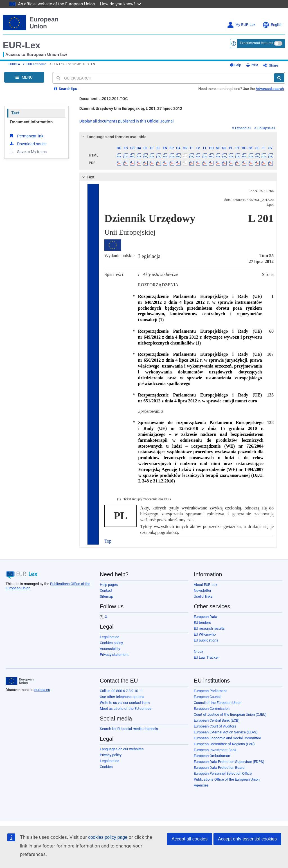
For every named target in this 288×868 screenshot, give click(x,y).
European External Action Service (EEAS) (226, 732)
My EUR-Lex (241, 25)
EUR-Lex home (36, 64)
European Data (205, 617)
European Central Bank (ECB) (217, 720)
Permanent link (26, 136)
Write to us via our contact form (125, 703)
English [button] (272, 25)
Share (271, 65)
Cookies (106, 767)
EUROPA (14, 64)
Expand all (242, 128)
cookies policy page (108, 837)
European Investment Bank (215, 750)
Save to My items (28, 151)
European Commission (212, 709)
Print (252, 65)
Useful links (203, 596)
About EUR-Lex (205, 585)
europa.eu (42, 690)
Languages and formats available (114, 137)
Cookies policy (111, 643)
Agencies (201, 785)
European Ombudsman (212, 756)
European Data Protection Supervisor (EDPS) (229, 762)
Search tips (66, 89)
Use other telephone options (122, 697)
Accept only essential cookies (247, 839)
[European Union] (20, 681)
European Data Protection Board (219, 768)
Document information (31, 122)
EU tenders (202, 623)
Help (235, 65)
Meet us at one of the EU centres (126, 709)
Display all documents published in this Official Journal (126, 121)
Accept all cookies (190, 839)
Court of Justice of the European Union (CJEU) (230, 714)
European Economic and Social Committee (227, 738)
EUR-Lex (22, 45)
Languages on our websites (122, 749)
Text (15, 113)
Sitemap (106, 596)
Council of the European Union (218, 703)
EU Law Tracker (206, 657)
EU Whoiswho (205, 634)
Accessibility (110, 649)
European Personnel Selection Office (223, 773)
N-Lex (198, 651)
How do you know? (121, 4)
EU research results (209, 628)
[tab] (178, 137)
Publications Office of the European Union (227, 779)
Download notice (28, 144)
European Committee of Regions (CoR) (224, 744)
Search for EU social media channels (129, 729)
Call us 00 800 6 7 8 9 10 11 (121, 691)
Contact (106, 591)
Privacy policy (111, 755)
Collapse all (265, 128)
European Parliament (210, 691)
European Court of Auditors (215, 726)
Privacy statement (114, 655)
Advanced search (270, 89)
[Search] (279, 78)
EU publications (206, 640)
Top (108, 541)
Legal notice (110, 637)
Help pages (109, 585)
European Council (208, 697)
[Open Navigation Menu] (24, 77)
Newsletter (202, 591)
